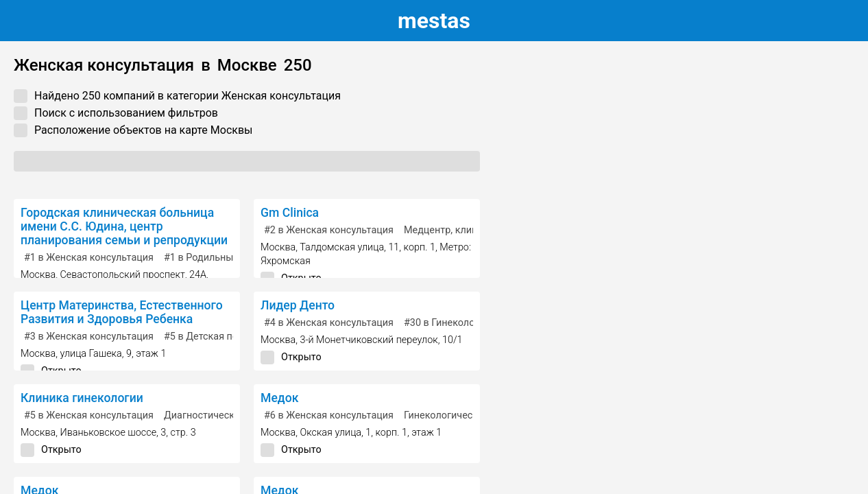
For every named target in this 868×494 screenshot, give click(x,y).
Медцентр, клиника (449, 230)
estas (434, 21)
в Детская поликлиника (226, 337)
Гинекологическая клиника (467, 415)
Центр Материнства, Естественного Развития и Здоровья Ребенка (122, 312)
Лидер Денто (298, 305)
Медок (279, 398)
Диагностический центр (220, 415)
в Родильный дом (212, 258)
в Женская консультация (89, 258)
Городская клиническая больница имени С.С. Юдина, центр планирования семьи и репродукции (124, 226)
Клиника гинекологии (82, 398)
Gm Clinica (290, 213)
